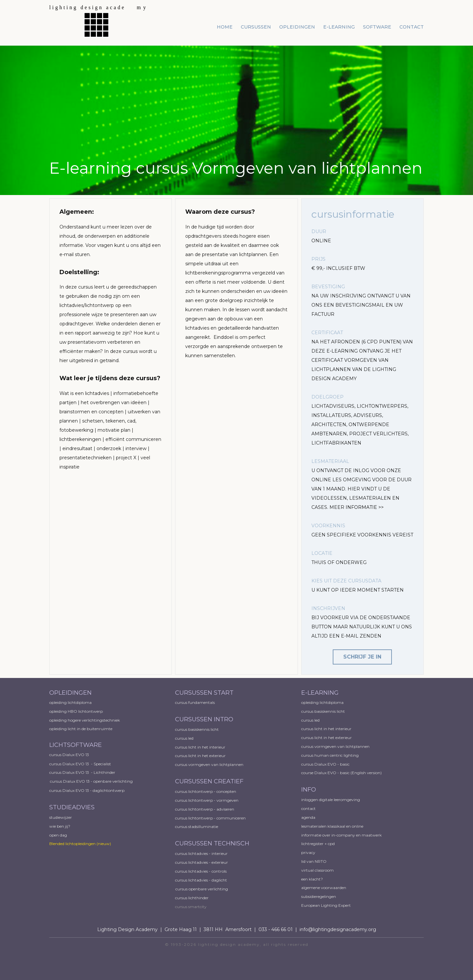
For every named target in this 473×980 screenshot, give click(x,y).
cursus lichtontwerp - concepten (206, 791)
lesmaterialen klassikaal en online (332, 826)
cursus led (185, 738)
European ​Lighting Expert (326, 905)
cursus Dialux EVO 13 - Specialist (80, 764)
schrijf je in (362, 657)
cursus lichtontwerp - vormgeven (207, 800)
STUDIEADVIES (72, 807)
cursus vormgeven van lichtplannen (210, 764)
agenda (308, 817)
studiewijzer (61, 817)
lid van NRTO (314, 861)
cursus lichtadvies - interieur (201, 853)
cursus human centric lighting (330, 755)
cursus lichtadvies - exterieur (202, 862)
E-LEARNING (320, 693)
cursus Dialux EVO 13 (70, 755)
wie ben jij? (60, 826)
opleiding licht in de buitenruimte (81, 729)
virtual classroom (317, 870)
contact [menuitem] (412, 27)
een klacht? (312, 879)
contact (308, 808)
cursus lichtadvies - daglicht (201, 880)
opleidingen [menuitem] (297, 27)
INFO (309, 790)
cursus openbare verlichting (202, 889)
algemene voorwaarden (324, 888)
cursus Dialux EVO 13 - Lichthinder (82, 772)
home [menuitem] (225, 27)
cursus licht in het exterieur (201, 756)
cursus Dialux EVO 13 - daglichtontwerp (87, 790)
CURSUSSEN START (204, 693)
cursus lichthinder (192, 898)
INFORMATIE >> (365, 507)
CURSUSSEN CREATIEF (209, 781)
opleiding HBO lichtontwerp (76, 711)
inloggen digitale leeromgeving (331, 800)
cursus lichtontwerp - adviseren (205, 809)
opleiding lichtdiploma (70, 702)
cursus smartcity (191, 907)
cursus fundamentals (195, 702)
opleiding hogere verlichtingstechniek (85, 720)
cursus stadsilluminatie (197, 827)
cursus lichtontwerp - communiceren (210, 818)
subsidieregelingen (319, 896)
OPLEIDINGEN (70, 693)
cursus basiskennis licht (197, 729)
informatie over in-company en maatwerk (341, 835)
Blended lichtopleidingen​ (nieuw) (80, 844)
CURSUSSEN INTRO (205, 719)
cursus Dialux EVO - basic (325, 764)
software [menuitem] (377, 27)
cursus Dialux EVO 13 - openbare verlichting (91, 781)
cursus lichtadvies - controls (201, 871)
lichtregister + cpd (318, 844)
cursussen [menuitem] (256, 27)
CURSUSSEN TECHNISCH (212, 843)
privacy (308, 852)
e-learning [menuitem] (339, 27)
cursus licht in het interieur (201, 747)
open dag (59, 835)
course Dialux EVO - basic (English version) (341, 773)
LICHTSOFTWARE (76, 745)
